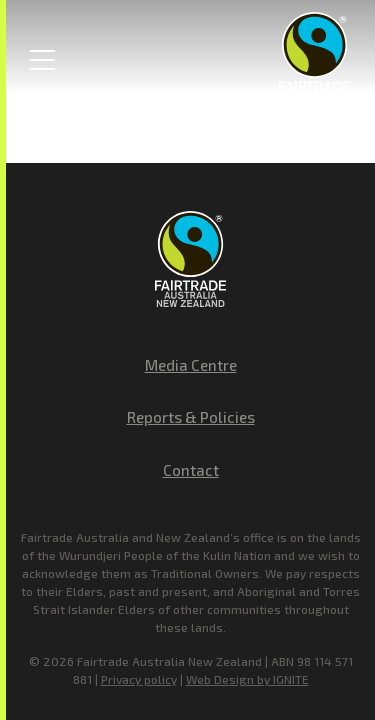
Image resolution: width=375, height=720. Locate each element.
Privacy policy (139, 679)
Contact (191, 470)
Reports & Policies (191, 417)
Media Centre (191, 365)
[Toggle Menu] (43, 60)
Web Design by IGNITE (247, 679)
